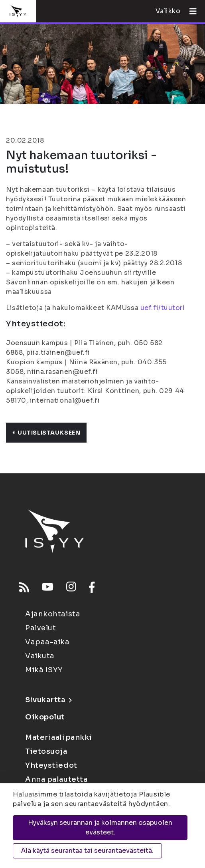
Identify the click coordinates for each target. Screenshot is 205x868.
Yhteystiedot (51, 765)
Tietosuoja (46, 751)
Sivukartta (48, 700)
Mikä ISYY (44, 670)
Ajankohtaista (53, 614)
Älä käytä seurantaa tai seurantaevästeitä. (87, 851)
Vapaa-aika (47, 642)
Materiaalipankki (59, 737)
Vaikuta (40, 656)
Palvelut (40, 628)
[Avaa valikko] (190, 11)
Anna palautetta (56, 779)
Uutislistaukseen (46, 433)
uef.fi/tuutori (163, 308)
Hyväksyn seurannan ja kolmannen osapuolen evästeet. (100, 827)
